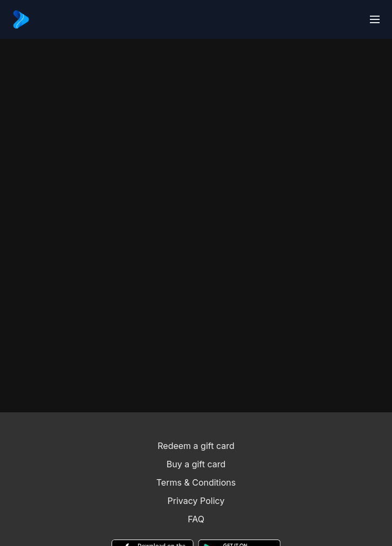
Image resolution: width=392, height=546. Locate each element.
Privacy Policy (196, 501)
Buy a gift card (196, 464)
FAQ (196, 519)
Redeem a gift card (196, 446)
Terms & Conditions (196, 482)
